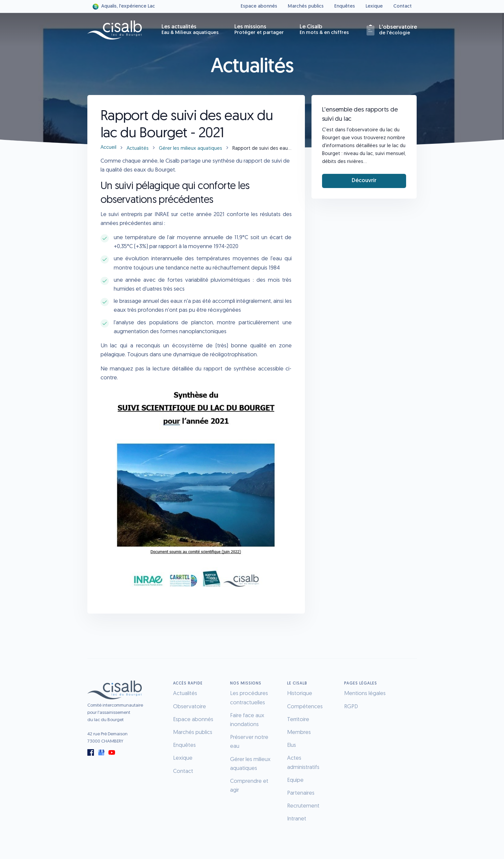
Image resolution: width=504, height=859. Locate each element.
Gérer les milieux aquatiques (191, 149)
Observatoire (190, 707)
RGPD (351, 707)
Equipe (295, 780)
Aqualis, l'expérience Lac (124, 7)
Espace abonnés (259, 6)
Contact (402, 6)
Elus (292, 745)
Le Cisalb (324, 30)
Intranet (297, 819)
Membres (299, 732)
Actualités (138, 149)
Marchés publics (306, 6)
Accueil (108, 148)
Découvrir (364, 181)
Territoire (298, 720)
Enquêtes (345, 6)
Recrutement (303, 806)
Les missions (259, 30)
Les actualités (190, 30)
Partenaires (301, 793)
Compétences (305, 707)
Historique (300, 694)
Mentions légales (365, 694)
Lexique (374, 6)
